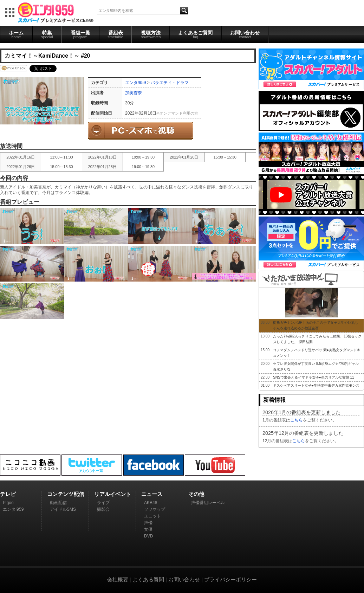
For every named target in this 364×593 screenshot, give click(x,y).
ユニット (152, 516)
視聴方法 (151, 34)
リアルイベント (113, 494)
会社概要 (118, 579)
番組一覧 (80, 34)
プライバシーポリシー (230, 579)
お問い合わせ (245, 34)
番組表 (116, 34)
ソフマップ (155, 509)
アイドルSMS (63, 509)
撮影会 (103, 509)
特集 (47, 34)
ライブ (103, 503)
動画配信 (58, 503)
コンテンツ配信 (66, 494)
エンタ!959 (135, 83)
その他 (196, 494)
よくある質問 (148, 579)
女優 (148, 529)
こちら (297, 420)
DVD (148, 536)
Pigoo (8, 503)
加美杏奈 (134, 93)
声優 (148, 523)
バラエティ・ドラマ (170, 83)
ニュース (152, 494)
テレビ (8, 494)
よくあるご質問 (195, 34)
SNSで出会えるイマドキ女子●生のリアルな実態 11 (314, 377)
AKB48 (151, 503)
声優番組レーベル (208, 503)
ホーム (16, 34)
